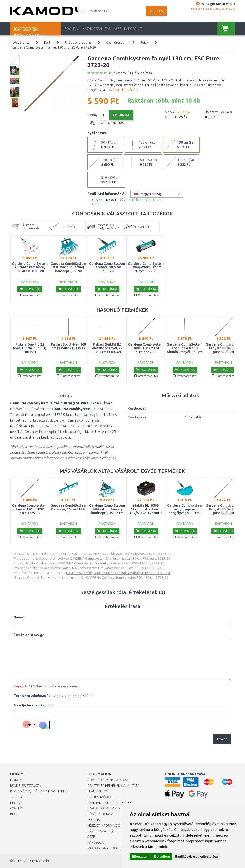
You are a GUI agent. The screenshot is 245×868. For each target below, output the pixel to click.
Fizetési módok (100, 797)
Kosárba (30, 289)
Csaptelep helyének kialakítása (113, 786)
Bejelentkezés (202, 8)
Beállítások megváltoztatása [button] (196, 857)
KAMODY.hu (41, 861)
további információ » (123, 90)
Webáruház (21, 43)
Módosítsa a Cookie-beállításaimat (117, 848)
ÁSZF (117, 29)
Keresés (156, 11)
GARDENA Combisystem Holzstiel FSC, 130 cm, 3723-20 (130, 554)
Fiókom (16, 780)
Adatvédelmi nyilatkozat (109, 780)
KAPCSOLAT (133, 29)
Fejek (144, 43)
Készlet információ (104, 825)
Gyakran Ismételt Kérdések (110, 803)
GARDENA (183, 112)
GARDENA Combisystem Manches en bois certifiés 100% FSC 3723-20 (118, 573)
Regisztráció (225, 8)
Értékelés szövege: (29, 635)
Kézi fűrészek (116, 43)
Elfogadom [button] (140, 857)
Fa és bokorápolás (78, 43)
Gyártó (16, 808)
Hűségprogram (100, 814)
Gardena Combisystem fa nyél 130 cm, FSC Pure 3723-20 (54, 47)
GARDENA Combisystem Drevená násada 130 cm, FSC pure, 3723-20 (120, 559)
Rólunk (94, 820)
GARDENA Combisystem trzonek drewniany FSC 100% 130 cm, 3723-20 (111, 563)
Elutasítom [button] (162, 857)
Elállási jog (98, 791)
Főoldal (72, 29)
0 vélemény (118, 73)
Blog (14, 814)
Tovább (222, 739)
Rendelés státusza (25, 786)
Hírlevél (17, 803)
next (227, 348)
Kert (47, 43)
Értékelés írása (141, 73)
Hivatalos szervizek (104, 808)
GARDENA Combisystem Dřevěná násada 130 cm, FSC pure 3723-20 (112, 568)
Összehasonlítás (110, 123)
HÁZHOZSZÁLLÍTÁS (97, 29)
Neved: (19, 617)
